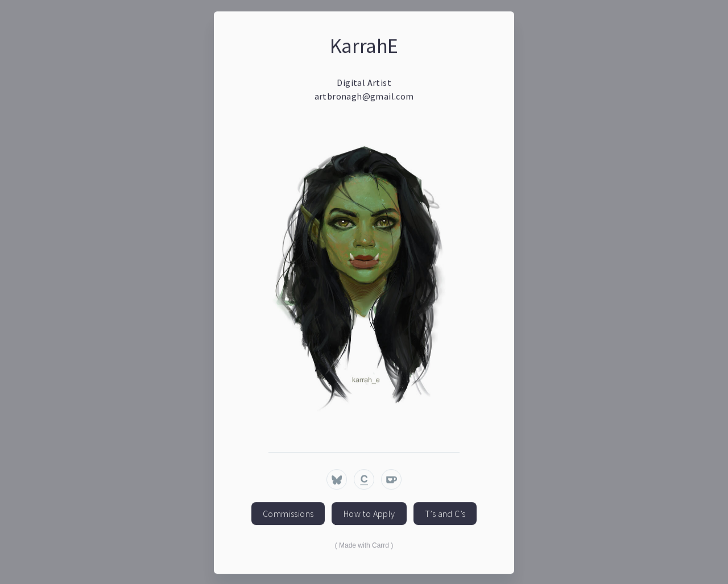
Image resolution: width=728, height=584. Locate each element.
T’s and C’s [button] (445, 514)
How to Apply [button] (369, 514)
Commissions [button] (288, 514)
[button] (337, 480)
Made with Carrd (364, 546)
